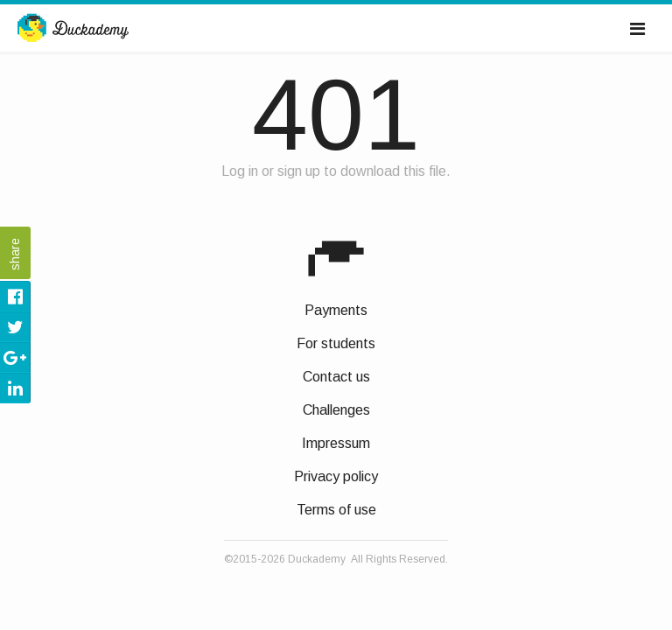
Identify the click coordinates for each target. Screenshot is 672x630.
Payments (336, 310)
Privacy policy (336, 476)
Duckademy (73, 29)
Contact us (336, 377)
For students (336, 343)
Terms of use (336, 510)
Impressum (336, 443)
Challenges (336, 410)
